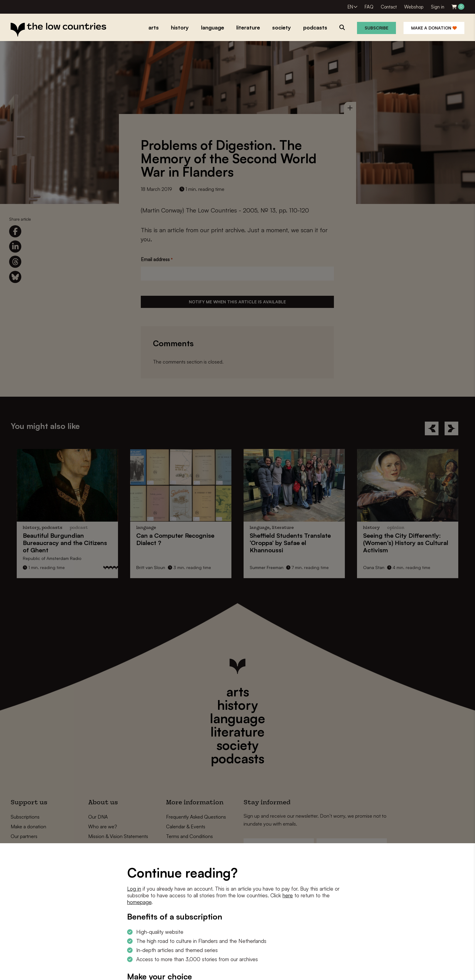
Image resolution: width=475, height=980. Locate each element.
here (288, 895)
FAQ (369, 7)
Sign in (438, 7)
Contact (389, 7)
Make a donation (434, 28)
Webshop (414, 7)
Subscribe (376, 28)
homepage (139, 902)
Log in (134, 889)
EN (350, 7)
